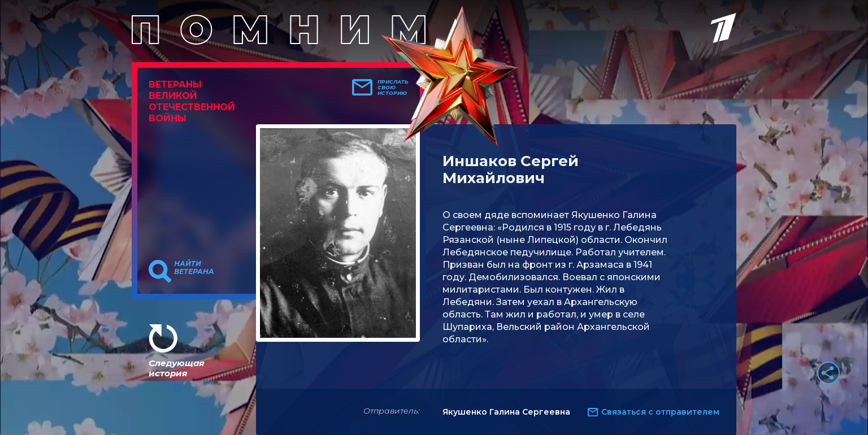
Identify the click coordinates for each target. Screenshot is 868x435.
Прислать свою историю (393, 88)
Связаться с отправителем (660, 412)
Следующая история (176, 368)
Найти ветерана (194, 268)
